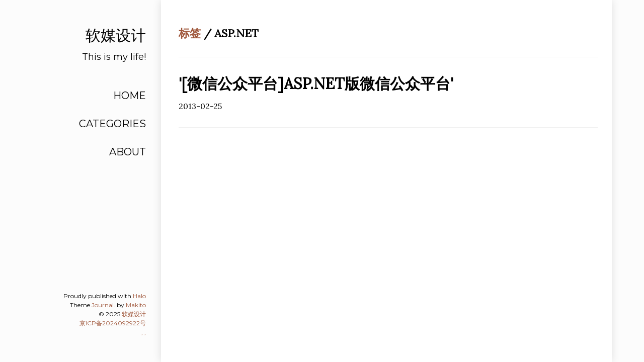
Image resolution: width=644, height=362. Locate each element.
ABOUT (128, 152)
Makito (136, 305)
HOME (130, 96)
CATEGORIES (112, 124)
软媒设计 (134, 314)
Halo (139, 296)
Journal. (103, 305)
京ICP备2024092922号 (113, 323)
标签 (190, 33)
